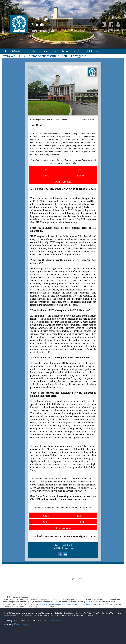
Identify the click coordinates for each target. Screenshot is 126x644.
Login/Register (15, 51)
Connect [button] (66, 51)
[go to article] (77, 579)
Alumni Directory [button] (31, 51)
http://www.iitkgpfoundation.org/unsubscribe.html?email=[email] (65, 604)
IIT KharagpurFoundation (43, 25)
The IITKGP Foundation (63, 548)
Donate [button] (45, 51)
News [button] (55, 51)
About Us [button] (78, 51)
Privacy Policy (54, 621)
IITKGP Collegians (92, 51)
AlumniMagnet (21, 624)
